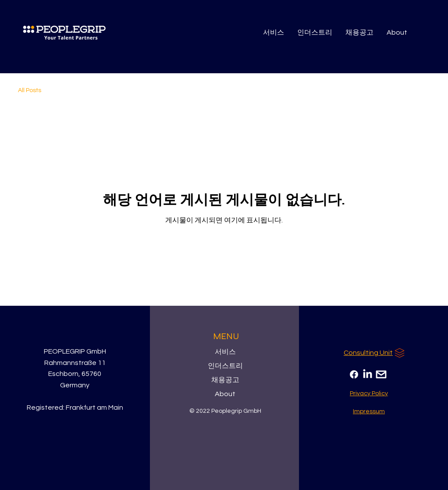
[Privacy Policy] (369, 393)
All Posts (30, 90)
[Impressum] (369, 411)
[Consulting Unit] (375, 353)
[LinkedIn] (368, 374)
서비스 (225, 352)
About (225, 394)
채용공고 (225, 380)
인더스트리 (225, 366)
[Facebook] (354, 374)
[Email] (381, 374)
